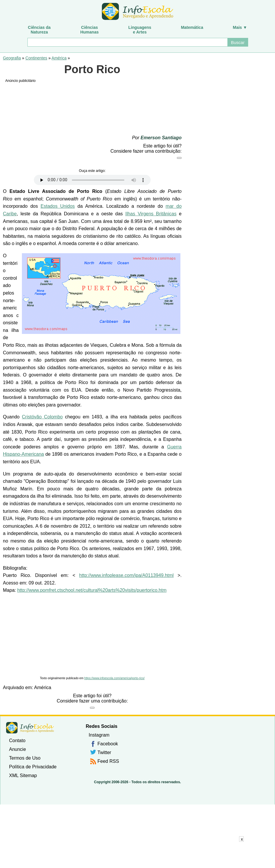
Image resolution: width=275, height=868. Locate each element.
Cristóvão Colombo (42, 417)
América (59, 58)
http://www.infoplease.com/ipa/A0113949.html (126, 575)
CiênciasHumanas (89, 30)
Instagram (99, 735)
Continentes (36, 58)
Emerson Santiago (161, 138)
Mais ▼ (240, 27)
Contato (17, 741)
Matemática (192, 27)
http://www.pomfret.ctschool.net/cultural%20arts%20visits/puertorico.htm (92, 590)
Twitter (104, 752)
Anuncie (18, 749)
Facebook (108, 744)
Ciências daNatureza (39, 30)
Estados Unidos (58, 206)
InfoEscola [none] (30, 728)
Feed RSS (108, 761)
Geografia (12, 58)
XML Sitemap (23, 775)
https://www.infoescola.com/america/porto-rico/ (115, 678)
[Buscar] (127, 42)
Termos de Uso (25, 758)
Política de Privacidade (33, 767)
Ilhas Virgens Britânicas (151, 214)
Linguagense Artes (140, 30)
